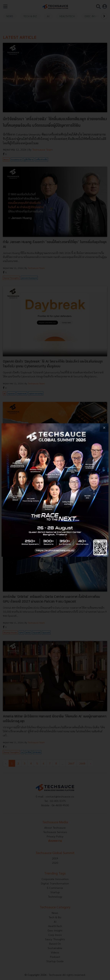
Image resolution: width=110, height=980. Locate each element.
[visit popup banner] (55, 490)
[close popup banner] (104, 428)
